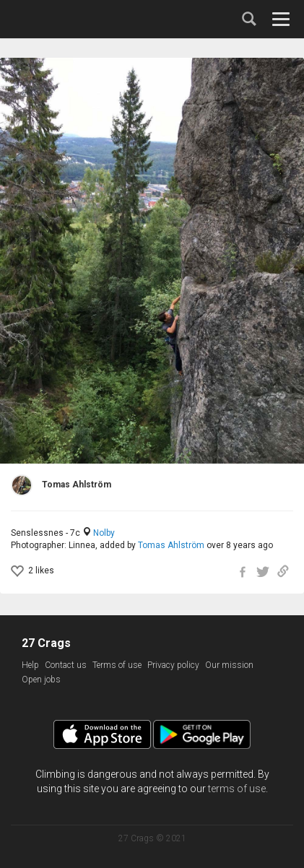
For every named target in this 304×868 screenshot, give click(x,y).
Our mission (229, 665)
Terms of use (117, 665)
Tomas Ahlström (171, 545)
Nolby (104, 533)
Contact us (66, 665)
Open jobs (41, 680)
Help (30, 665)
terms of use (237, 789)
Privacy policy (173, 665)
